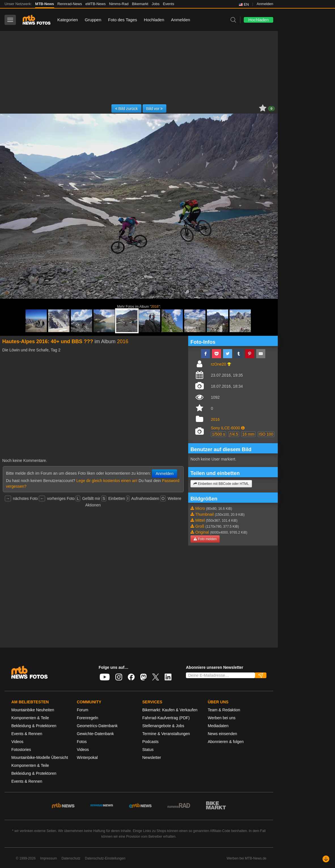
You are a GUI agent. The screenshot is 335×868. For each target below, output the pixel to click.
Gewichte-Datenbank (95, 734)
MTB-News (44, 4)
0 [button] (271, 109)
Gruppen (93, 20)
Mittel (200, 520)
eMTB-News (96, 4)
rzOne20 (219, 364)
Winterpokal (87, 757)
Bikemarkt (140, 4)
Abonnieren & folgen (226, 742)
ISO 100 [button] (266, 434)
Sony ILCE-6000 (225, 428)
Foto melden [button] (205, 539)
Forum (82, 710)
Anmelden (265, 4)
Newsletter (152, 757)
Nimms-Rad (119, 4)
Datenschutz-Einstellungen (105, 858)
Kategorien (68, 20)
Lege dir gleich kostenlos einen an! (107, 481)
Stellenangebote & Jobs (163, 726)
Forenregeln (88, 718)
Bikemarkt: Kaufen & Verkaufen (170, 710)
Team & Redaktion (224, 710)
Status (148, 750)
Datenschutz (71, 858)
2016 (155, 307)
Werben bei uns (222, 718)
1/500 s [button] (219, 434)
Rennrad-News (70, 4)
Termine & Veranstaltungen (166, 734)
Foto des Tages (122, 20)
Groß (200, 526)
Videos (17, 742)
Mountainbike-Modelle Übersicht (40, 757)
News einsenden (222, 734)
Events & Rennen (27, 734)
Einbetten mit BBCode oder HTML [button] (221, 484)
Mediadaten (218, 726)
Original (202, 532)
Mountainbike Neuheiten (33, 710)
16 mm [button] (248, 434)
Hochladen (154, 20)
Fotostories (21, 750)
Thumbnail (204, 514)
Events (169, 4)
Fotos (82, 742)
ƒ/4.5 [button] (234, 434)
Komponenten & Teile (30, 718)
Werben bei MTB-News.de (247, 858)
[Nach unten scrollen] (326, 859)
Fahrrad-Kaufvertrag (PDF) (166, 718)
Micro (200, 508)
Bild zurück (126, 109)
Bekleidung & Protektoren (34, 726)
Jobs (155, 4)
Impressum (49, 858)
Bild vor (155, 109)
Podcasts (150, 742)
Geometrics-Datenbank (97, 726)
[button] (243, 428)
